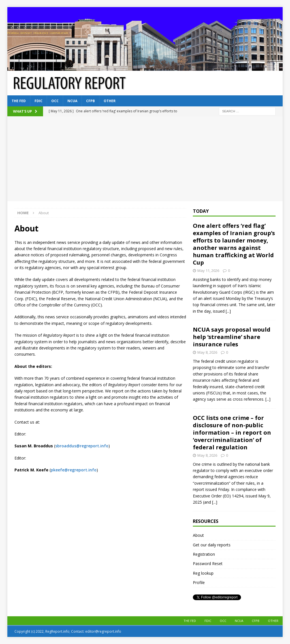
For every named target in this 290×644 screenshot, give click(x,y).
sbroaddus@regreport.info (82, 446)
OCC (55, 101)
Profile (199, 582)
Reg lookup (203, 573)
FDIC (39, 101)
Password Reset (208, 563)
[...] (228, 311)
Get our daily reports (212, 545)
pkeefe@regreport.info (74, 470)
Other (110, 101)
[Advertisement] (145, 159)
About (198, 535)
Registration (204, 554)
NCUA (72, 101)
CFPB (90, 101)
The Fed (19, 101)
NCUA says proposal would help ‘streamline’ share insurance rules (232, 337)
